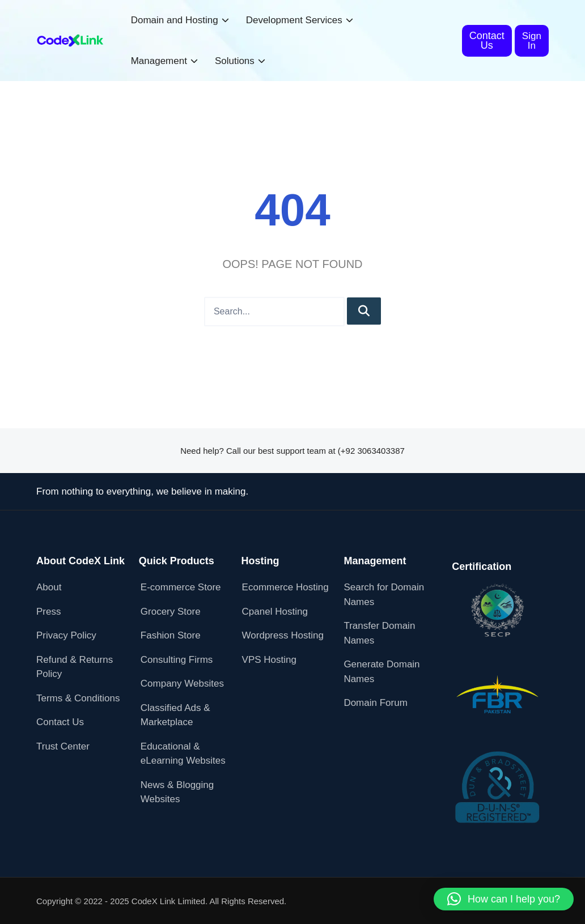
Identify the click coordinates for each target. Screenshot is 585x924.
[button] (504, 899)
